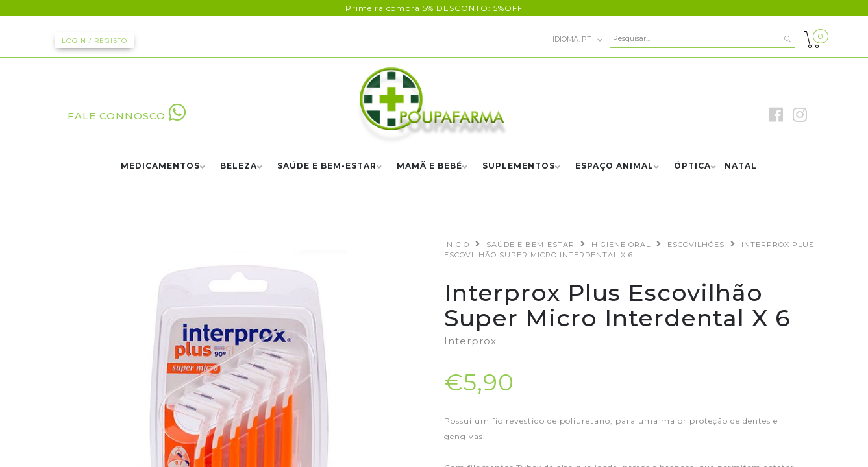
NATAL (741, 166)
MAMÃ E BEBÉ (429, 166)
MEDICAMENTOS (160, 166)
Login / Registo (94, 41)
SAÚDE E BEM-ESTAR (327, 166)
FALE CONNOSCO (127, 116)
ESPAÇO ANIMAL (614, 166)
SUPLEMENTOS (519, 166)
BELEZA (239, 166)
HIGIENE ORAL (621, 245)
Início (457, 245)
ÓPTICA (692, 166)
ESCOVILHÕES (696, 245)
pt (578, 40)
